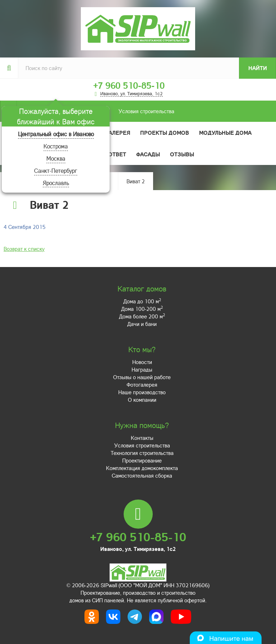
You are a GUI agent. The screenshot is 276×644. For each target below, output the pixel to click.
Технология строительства (142, 453)
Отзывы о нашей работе (142, 377)
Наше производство (142, 392)
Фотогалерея (110, 133)
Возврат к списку (24, 249)
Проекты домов (165, 133)
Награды (142, 369)
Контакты (142, 438)
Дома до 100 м (142, 301)
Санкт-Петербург (56, 171)
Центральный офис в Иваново (56, 134)
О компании (142, 400)
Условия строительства (95, 111)
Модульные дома (225, 133)
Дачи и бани (142, 324)
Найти (258, 68)
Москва (56, 158)
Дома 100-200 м (142, 309)
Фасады (148, 154)
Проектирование (142, 460)
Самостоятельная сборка (142, 475)
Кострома (56, 146)
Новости (142, 362)
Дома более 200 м (142, 316)
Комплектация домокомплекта (142, 468)
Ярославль (56, 183)
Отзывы (182, 154)
